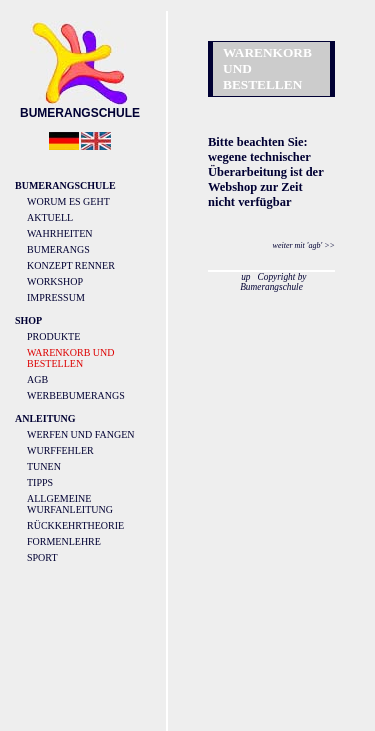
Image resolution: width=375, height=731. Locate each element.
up (245, 277)
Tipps (40, 482)
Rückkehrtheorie (75, 525)
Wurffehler (60, 450)
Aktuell (50, 217)
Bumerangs (58, 249)
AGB (37, 379)
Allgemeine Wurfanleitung (70, 504)
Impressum (56, 297)
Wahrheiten (60, 233)
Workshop (55, 281)
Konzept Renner (71, 265)
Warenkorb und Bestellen (71, 358)
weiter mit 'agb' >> (304, 245)
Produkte (53, 336)
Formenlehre (64, 541)
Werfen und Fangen (81, 434)
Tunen (44, 466)
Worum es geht (68, 201)
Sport (42, 557)
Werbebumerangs (76, 395)
